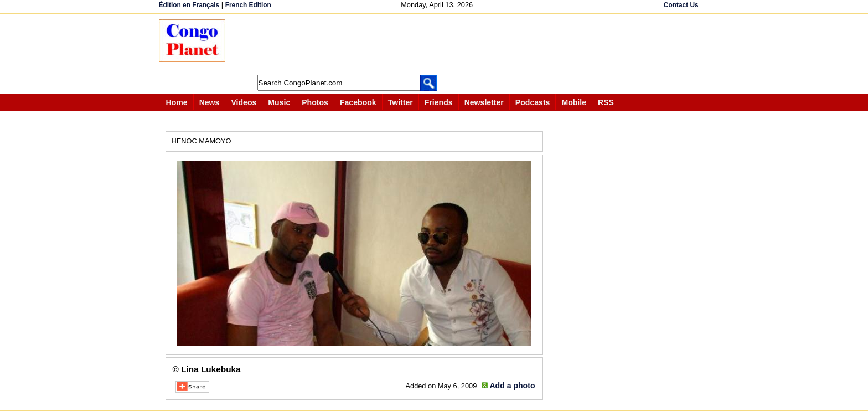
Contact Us (681, 5)
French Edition (248, 5)
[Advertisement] (438, 44)
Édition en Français (189, 5)
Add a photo (512, 386)
